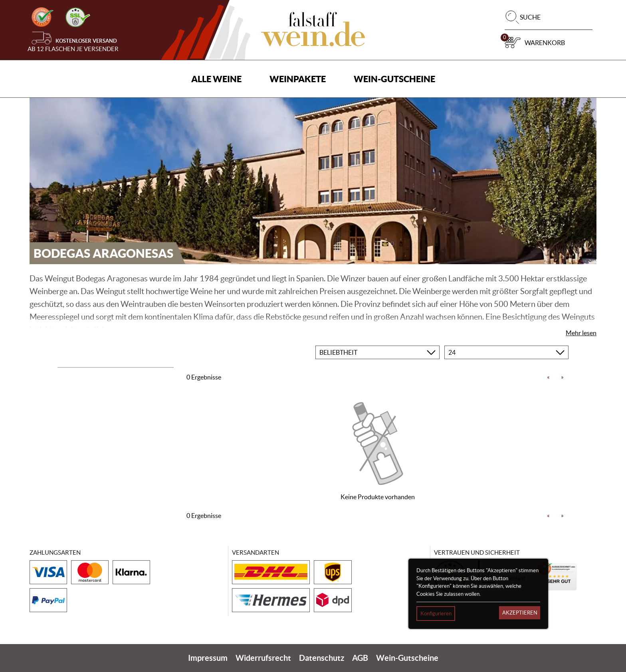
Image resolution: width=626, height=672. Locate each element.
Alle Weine (216, 79)
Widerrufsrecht (263, 658)
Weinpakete (298, 79)
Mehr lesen (581, 333)
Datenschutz (322, 658)
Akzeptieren (520, 613)
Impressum (208, 658)
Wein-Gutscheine (394, 79)
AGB (360, 658)
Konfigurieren (436, 614)
